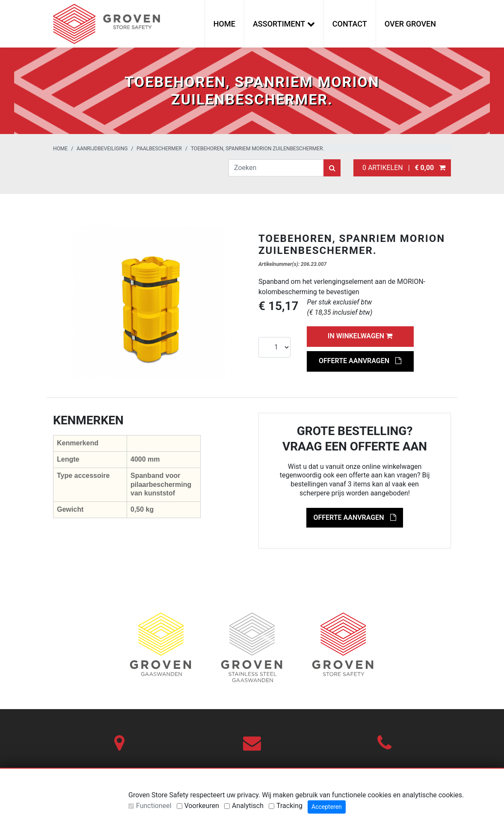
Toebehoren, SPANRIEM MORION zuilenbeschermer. (258, 149)
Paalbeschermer (159, 149)
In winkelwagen (360, 336)
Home (224, 24)
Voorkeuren (202, 806)
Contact (350, 24)
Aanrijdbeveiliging (102, 149)
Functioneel (154, 806)
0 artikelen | (402, 168)
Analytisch (248, 806)
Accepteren (327, 807)
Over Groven (410, 24)
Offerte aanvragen (360, 361)
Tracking (289, 806)
